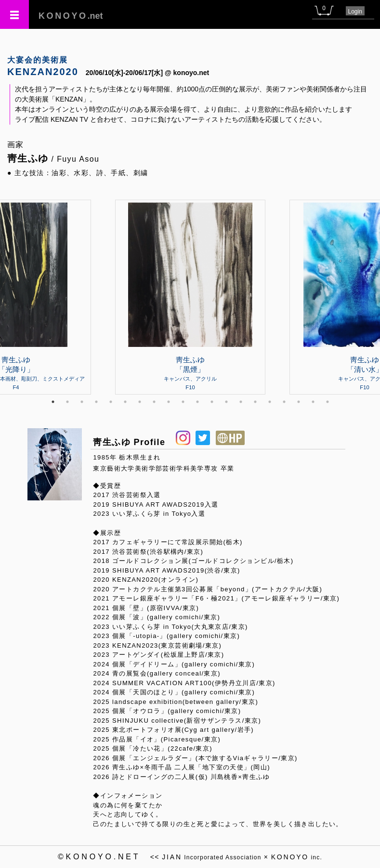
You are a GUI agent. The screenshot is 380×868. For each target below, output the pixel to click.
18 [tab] (299, 402)
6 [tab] (125, 402)
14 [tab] (241, 402)
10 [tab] (183, 402)
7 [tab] (140, 402)
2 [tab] (67, 402)
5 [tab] (111, 402)
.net (71, 16)
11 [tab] (197, 402)
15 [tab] (255, 402)
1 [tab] (53, 402)
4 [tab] (96, 402)
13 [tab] (226, 402)
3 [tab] (82, 402)
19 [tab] (313, 402)
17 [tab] (284, 402)
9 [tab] (169, 402)
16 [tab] (270, 402)
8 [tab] (154, 402)
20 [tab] (328, 402)
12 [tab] (212, 402)
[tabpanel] (190, 297)
